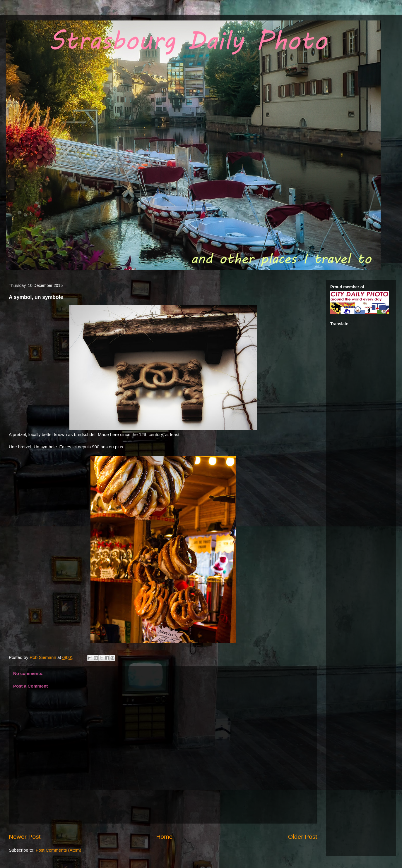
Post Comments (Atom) (59, 850)
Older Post (303, 837)
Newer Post (25, 837)
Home (164, 837)
